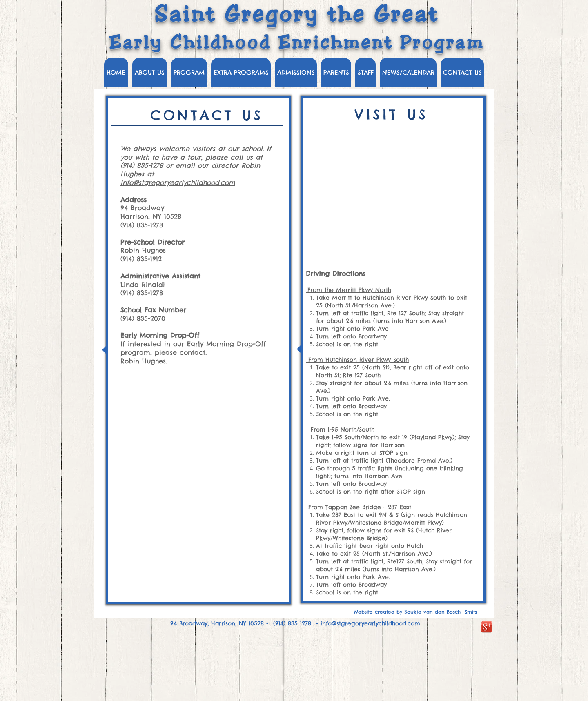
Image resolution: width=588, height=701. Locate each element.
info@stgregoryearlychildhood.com (178, 182)
